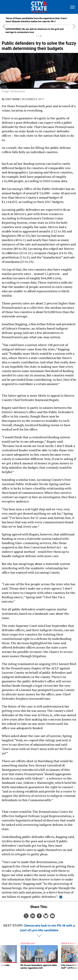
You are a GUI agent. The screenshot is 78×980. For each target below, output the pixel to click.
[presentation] (4, 958)
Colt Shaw (12, 99)
